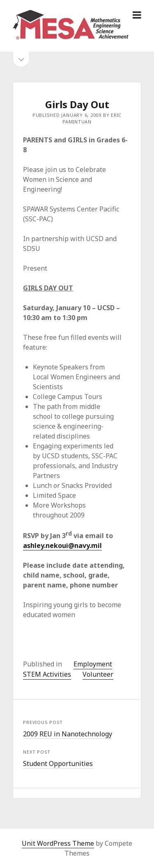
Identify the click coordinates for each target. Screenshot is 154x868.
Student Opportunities (58, 764)
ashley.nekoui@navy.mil (62, 545)
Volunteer (98, 674)
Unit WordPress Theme (58, 843)
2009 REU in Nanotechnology (68, 734)
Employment (93, 664)
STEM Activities (47, 674)
